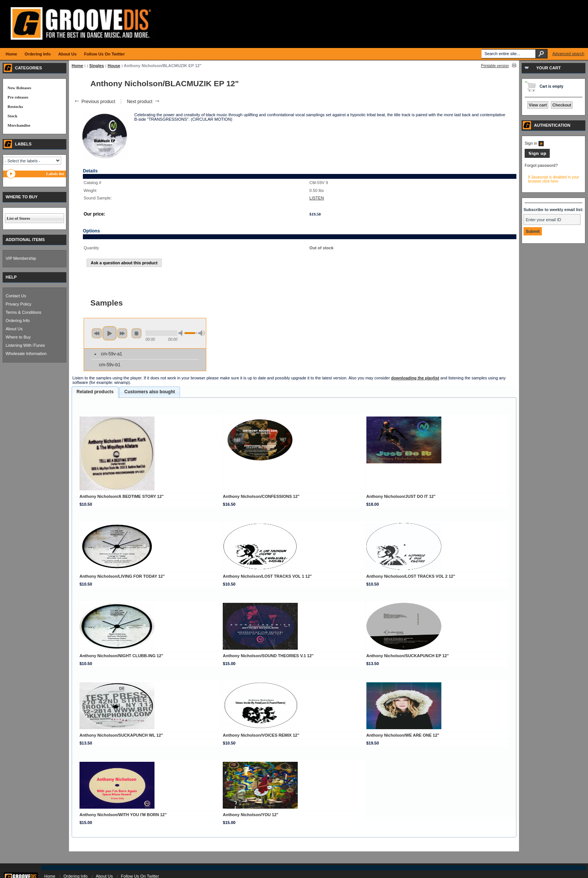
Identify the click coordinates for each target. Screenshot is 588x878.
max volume (202, 333)
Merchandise (19, 125)
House (114, 66)
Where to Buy (18, 337)
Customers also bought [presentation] (149, 392)
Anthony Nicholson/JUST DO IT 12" (401, 496)
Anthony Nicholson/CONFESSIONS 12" (261, 496)
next (122, 333)
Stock (12, 116)
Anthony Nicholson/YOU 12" (250, 815)
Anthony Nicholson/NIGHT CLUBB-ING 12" (121, 656)
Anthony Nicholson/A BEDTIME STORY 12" (122, 496)
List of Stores (18, 218)
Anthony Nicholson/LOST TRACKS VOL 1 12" (267, 576)
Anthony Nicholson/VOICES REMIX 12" (261, 735)
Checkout (562, 105)
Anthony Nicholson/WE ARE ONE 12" (403, 735)
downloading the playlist (415, 378)
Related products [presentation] (95, 392)
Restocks (15, 106)
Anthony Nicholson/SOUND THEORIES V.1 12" (268, 656)
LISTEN (317, 198)
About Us (14, 329)
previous (97, 333)
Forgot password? (541, 165)
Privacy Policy (18, 304)
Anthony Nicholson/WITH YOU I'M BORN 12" (123, 815)
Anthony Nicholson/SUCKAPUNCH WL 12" (121, 735)
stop (136, 333)
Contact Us (16, 296)
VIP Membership (21, 258)
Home (77, 66)
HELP (11, 277)
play (109, 333)
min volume (182, 333)
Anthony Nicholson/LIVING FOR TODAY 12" (122, 576)
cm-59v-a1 (112, 354)
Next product (143, 102)
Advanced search (568, 54)
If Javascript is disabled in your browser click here (553, 179)
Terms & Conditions (23, 312)
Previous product (94, 102)
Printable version (495, 66)
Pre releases (18, 97)
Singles (97, 66)
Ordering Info (18, 321)
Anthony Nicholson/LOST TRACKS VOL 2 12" (411, 576)
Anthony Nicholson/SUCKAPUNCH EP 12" (408, 656)
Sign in (534, 143)
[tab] (95, 392)
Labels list (55, 174)
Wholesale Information (26, 354)
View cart (538, 105)
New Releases (19, 88)
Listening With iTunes (25, 345)
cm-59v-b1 (110, 365)
